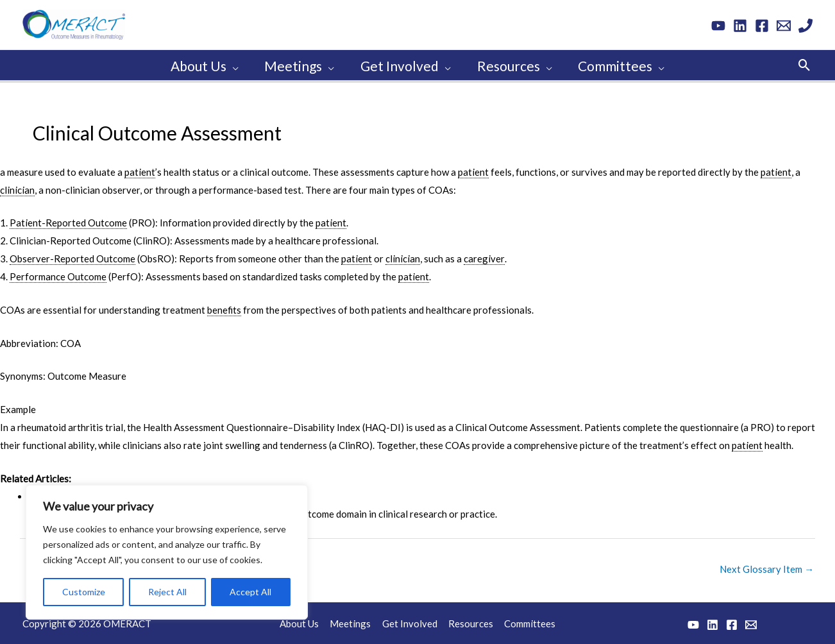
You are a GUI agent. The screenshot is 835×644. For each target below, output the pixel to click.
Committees (527, 622)
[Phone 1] (805, 26)
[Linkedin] (740, 26)
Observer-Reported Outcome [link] (72, 257)
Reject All (167, 590)
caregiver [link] (484, 257)
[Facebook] (762, 26)
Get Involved (410, 622)
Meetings (352, 622)
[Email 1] (784, 26)
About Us (302, 622)
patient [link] (140, 170)
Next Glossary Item (767, 567)
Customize (84, 590)
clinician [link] (17, 188)
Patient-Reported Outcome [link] (68, 221)
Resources (469, 622)
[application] (231, 64)
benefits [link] (224, 308)
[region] (167, 551)
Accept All (250, 590)
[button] (805, 64)
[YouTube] (718, 26)
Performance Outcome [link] (58, 275)
